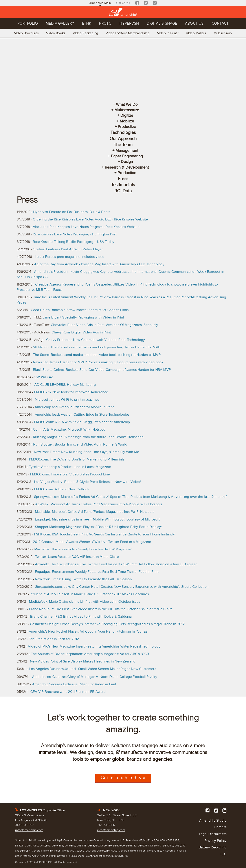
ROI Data (123, 191)
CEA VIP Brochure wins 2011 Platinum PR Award (68, 692)
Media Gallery (60, 23)
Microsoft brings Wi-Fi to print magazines (67, 400)
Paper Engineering (127, 156)
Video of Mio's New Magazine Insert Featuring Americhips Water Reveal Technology (94, 646)
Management (127, 151)
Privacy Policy (216, 841)
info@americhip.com (29, 830)
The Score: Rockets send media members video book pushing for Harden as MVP (97, 355)
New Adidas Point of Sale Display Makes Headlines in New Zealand (83, 661)
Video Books (56, 33)
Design (127, 162)
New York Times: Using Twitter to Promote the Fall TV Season (83, 579)
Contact (220, 23)
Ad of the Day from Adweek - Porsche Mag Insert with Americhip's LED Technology (99, 264)
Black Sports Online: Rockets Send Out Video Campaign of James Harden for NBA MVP (102, 370)
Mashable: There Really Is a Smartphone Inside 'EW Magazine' (83, 549)
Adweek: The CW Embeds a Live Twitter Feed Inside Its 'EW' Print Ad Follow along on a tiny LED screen (116, 564)
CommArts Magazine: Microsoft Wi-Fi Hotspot (69, 429)
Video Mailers (196, 33)
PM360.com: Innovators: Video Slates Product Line (70, 474)
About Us (194, 23)
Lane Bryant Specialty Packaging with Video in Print (83, 317)
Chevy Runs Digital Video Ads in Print (81, 332)
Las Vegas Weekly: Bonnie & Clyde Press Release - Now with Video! (87, 482)
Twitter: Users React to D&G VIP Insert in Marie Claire (77, 557)
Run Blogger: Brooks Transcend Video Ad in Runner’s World (80, 444)
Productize (127, 127)
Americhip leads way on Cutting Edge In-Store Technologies (82, 415)
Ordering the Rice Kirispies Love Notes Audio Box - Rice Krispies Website (90, 219)
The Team (123, 145)
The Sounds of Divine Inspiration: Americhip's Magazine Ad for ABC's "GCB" (91, 654)
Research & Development (127, 167)
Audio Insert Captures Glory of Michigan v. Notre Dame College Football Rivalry (95, 677)
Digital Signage (162, 23)
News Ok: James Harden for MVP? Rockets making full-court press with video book (98, 362)
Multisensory (223, 33)
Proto (105, 23)
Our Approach (123, 139)
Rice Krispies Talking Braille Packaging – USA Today (73, 242)
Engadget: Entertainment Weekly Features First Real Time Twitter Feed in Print (97, 572)
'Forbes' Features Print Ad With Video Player (68, 249)
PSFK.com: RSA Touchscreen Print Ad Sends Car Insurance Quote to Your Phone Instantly (104, 534)
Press (123, 179)
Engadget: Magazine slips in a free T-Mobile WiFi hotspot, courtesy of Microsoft (97, 519)
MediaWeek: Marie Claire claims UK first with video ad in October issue (85, 602)
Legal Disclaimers (213, 834)
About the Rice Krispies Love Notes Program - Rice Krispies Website (86, 227)
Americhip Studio (213, 821)
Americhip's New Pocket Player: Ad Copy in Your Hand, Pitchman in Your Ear (89, 631)
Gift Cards (123, 3)
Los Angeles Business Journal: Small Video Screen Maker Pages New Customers (93, 669)
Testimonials (123, 185)
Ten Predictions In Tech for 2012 (54, 639)
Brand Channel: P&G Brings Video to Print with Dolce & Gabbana (81, 617)
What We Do (127, 104)
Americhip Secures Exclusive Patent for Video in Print (74, 684)
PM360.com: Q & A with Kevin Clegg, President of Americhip (82, 422)
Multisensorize (127, 110)
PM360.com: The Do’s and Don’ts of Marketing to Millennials (77, 459)
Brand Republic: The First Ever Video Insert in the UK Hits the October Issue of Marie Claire (101, 609)
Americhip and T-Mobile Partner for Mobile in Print (74, 407)
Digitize (127, 115)
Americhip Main (100, 3)
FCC (223, 854)
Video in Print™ (168, 33)
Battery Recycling (213, 847)
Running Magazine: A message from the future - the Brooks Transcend (88, 437)
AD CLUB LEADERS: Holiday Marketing (65, 385)
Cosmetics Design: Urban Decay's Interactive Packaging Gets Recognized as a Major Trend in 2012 (107, 624)
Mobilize (127, 121)
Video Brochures (26, 33)
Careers (220, 827)
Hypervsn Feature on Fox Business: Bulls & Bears (72, 212)
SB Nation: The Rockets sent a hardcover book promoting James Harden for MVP (97, 347)
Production (127, 173)
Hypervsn (129, 23)
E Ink (87, 23)
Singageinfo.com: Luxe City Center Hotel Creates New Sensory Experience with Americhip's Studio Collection (122, 587)
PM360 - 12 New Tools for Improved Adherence (71, 392)
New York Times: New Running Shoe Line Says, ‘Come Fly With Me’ (87, 452)
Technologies (123, 133)
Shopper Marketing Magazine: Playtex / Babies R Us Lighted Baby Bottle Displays (99, 527)
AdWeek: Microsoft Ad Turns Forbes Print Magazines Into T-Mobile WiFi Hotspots (99, 504)
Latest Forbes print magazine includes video (70, 257)
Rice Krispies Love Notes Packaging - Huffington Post (75, 234)
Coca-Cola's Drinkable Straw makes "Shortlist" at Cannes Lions (80, 310)
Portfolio (28, 23)
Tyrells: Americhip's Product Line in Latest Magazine (70, 467)
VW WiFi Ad (44, 377)
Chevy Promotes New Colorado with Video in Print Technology (96, 340)
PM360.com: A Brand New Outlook (62, 489)
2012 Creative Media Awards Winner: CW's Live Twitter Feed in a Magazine (92, 542)
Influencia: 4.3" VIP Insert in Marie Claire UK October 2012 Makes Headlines (89, 594)
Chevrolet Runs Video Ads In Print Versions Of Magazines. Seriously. (105, 325)
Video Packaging (85, 33)
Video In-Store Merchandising (128, 33)
